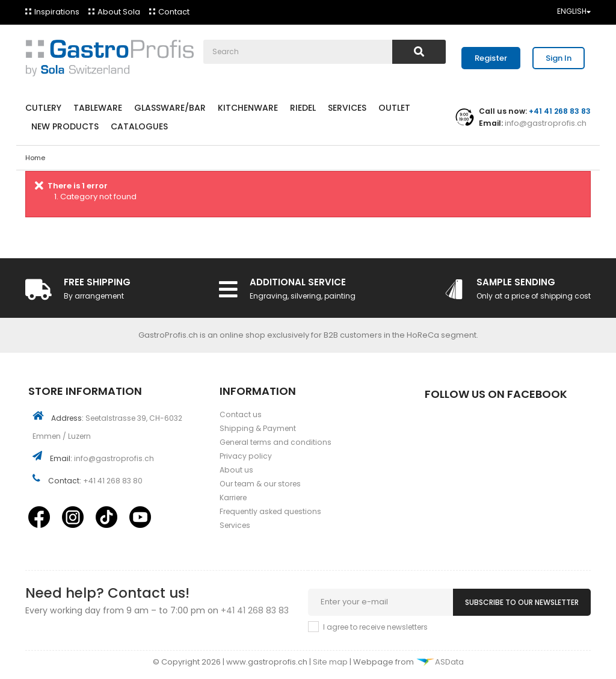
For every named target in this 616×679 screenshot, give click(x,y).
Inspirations (57, 12)
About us (236, 470)
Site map (331, 662)
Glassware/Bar (170, 108)
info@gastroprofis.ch (545, 123)
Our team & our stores (260, 484)
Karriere (233, 498)
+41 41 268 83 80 (113, 481)
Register (491, 58)
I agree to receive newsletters (375, 627)
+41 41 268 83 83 (255, 610)
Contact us (241, 414)
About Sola (119, 12)
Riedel (303, 108)
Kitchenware (248, 108)
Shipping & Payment (258, 428)
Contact (174, 12)
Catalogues (139, 126)
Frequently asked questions (270, 511)
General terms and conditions (276, 442)
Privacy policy (246, 456)
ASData (440, 662)
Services (347, 108)
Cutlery (43, 108)
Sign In (559, 58)
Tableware (98, 108)
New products (65, 126)
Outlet (394, 108)
